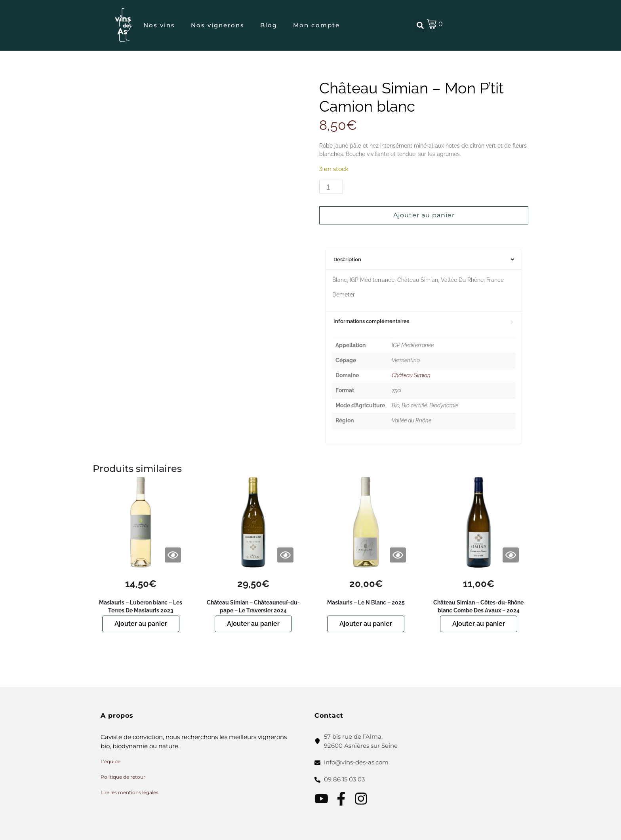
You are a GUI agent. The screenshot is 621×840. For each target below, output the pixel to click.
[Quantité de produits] (331, 187)
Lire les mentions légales (130, 792)
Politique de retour (123, 777)
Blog (269, 25)
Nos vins (159, 25)
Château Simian (411, 375)
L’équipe (110, 761)
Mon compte (316, 25)
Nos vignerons (218, 25)
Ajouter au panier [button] (141, 624)
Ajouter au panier (424, 215)
